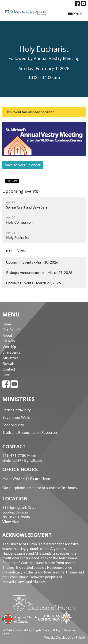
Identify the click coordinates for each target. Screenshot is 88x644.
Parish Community (17, 410)
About (7, 335)
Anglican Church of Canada (20, 618)
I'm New (9, 341)
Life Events (11, 352)
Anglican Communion (55, 617)
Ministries (11, 358)
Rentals (9, 363)
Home (7, 324)
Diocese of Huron (45, 603)
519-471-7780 (14, 455)
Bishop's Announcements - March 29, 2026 (39, 273)
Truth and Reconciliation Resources (30, 432)
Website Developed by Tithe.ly (65, 637)
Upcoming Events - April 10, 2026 (32, 262)
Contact (9, 369)
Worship (9, 347)
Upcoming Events (20, 191)
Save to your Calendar (23, 165)
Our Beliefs (11, 330)
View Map (11, 522)
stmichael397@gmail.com (22, 460)
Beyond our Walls (16, 417)
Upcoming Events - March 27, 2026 (33, 283)
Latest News (15, 251)
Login (6, 634)
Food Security (13, 425)
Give (6, 375)
